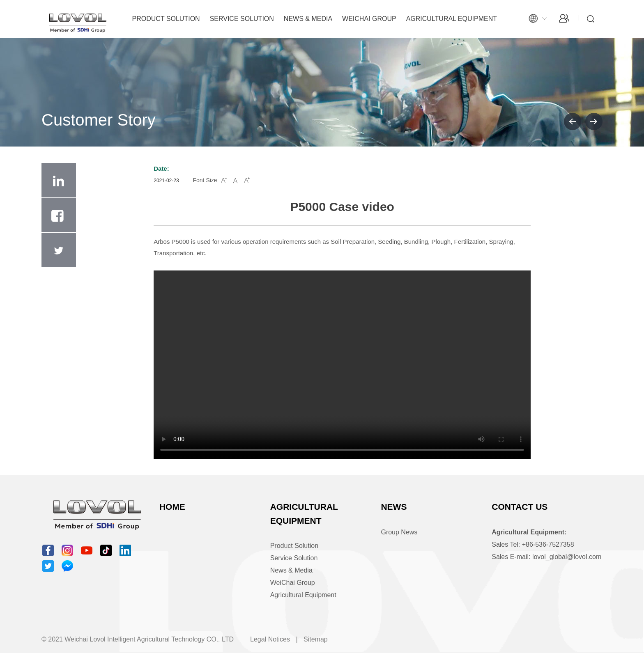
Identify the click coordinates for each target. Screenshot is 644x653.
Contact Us (520, 507)
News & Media (308, 19)
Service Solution (242, 19)
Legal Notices (270, 639)
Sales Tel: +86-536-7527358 (533, 544)
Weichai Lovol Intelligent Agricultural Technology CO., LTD (149, 639)
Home (172, 507)
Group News (399, 532)
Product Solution (166, 19)
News (394, 507)
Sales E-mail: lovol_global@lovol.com (546, 557)
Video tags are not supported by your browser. (342, 365)
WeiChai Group (369, 19)
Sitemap (316, 639)
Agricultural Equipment (452, 19)
